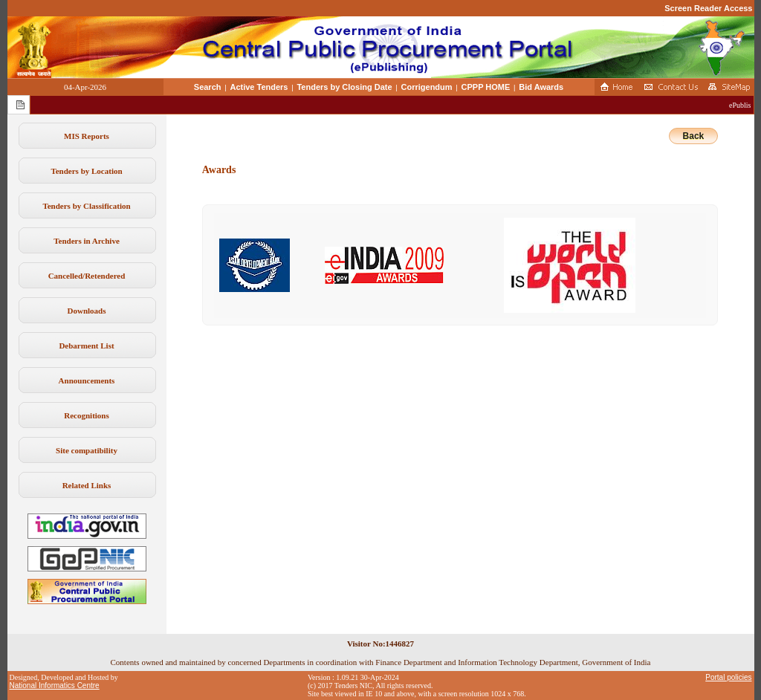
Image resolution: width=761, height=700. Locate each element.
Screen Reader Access (708, 8)
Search (208, 87)
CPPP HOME (486, 87)
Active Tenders (259, 87)
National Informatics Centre (55, 686)
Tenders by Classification (86, 206)
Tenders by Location (86, 171)
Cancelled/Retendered (87, 276)
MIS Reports (87, 136)
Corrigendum (427, 87)
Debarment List (86, 346)
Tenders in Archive (87, 241)
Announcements (87, 380)
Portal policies (728, 677)
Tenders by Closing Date (344, 87)
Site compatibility (87, 450)
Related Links (87, 485)
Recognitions (87, 415)
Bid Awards (541, 87)
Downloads (87, 311)
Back (694, 136)
